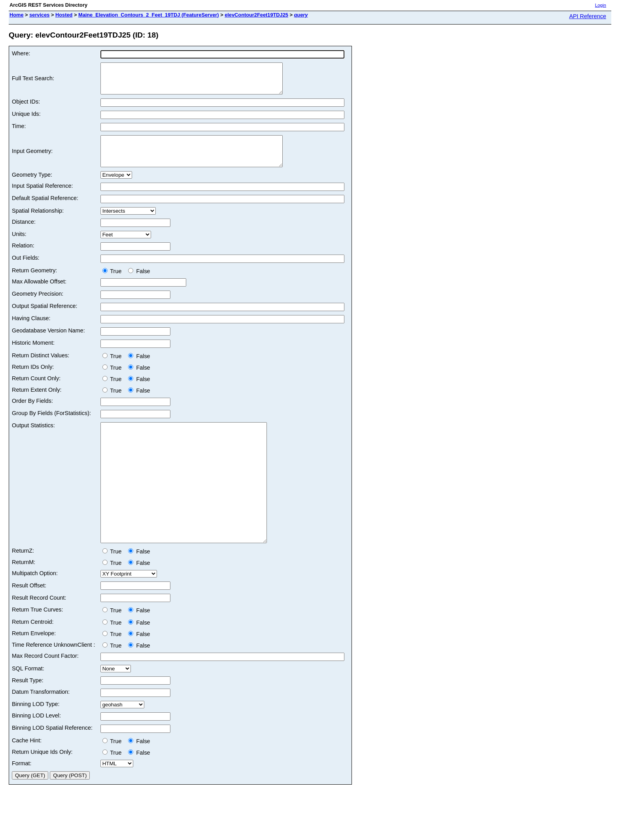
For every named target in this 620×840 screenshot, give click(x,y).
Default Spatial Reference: (45, 210)
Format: (22, 799)
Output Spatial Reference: (45, 318)
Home (17, 15)
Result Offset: (29, 621)
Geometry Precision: (38, 306)
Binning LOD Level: (36, 751)
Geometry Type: (32, 187)
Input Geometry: (32, 160)
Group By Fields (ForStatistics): (51, 425)
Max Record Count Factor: (45, 691)
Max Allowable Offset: (39, 293)
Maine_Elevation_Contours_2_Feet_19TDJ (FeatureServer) (149, 15)
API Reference (588, 16)
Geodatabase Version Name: (48, 342)
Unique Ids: (26, 120)
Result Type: (28, 716)
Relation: (23, 257)
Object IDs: (26, 108)
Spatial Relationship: (38, 223)
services (39, 15)
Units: (19, 246)
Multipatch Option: (35, 609)
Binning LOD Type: (36, 740)
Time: (19, 132)
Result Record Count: (39, 633)
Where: (21, 53)
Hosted (64, 15)
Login (601, 5)
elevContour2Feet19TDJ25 (256, 15)
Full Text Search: (33, 81)
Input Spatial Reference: (42, 198)
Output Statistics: (33, 437)
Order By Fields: (32, 413)
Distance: (24, 234)
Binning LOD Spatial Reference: (52, 763)
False (139, 283)
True (114, 283)
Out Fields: (26, 270)
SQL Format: (28, 704)
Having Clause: (31, 330)
